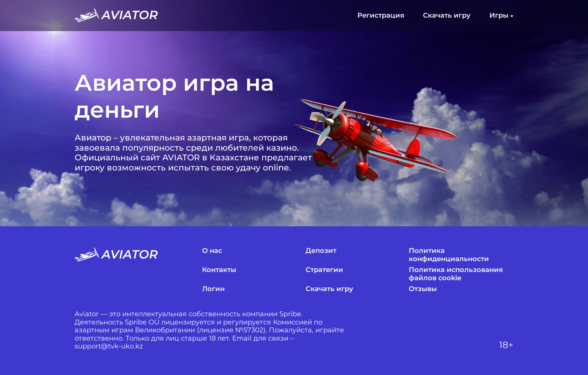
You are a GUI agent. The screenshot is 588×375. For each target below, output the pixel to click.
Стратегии (324, 270)
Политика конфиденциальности (449, 255)
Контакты (219, 270)
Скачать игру (447, 16)
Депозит (321, 251)
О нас (212, 251)
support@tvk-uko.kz (109, 346)
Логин (213, 289)
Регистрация (381, 16)
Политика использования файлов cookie (456, 274)
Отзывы (423, 289)
